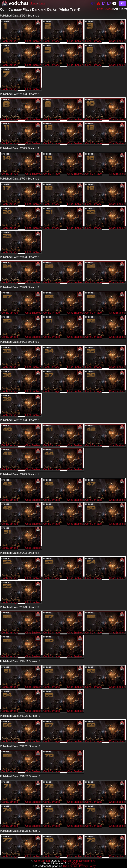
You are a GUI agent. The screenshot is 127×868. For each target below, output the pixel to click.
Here (42, 3)
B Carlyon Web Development (78, 861)
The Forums (70, 866)
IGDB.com (77, 863)
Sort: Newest (105, 9)
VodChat (18, 3)
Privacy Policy (87, 866)
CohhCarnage (42, 861)
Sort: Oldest (120, 9)
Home (33, 3)
